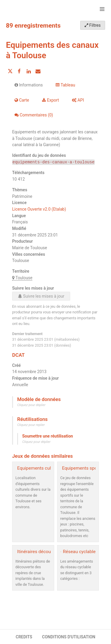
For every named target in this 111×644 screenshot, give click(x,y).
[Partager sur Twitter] (10, 71)
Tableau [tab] (65, 85)
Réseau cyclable (79, 552)
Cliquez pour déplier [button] (31, 405)
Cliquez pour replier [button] (31, 425)
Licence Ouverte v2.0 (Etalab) (39, 209)
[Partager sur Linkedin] (29, 71)
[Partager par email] (38, 71)
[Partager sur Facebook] (19, 71)
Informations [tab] (29, 85)
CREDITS (24, 637)
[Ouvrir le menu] (102, 9)
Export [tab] (50, 100)
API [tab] (78, 100)
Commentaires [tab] (34, 115)
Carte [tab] (22, 100)
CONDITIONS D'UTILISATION (69, 637)
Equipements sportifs (84, 468)
